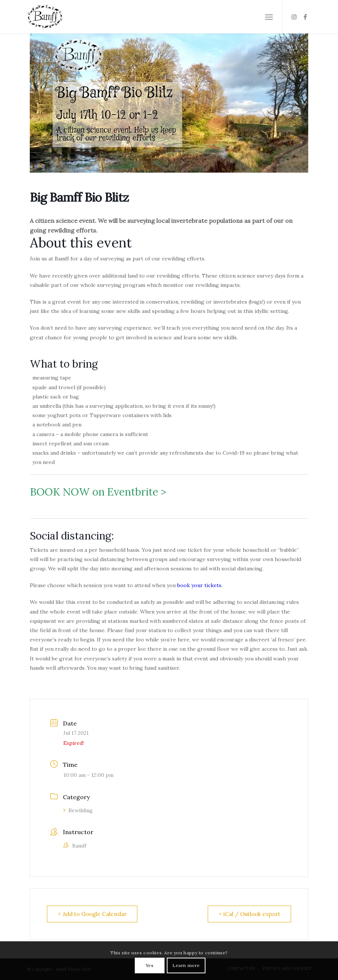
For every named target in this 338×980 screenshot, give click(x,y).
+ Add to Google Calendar (92, 914)
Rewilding (78, 810)
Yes (150, 965)
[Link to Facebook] (305, 17)
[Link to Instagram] (294, 17)
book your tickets (199, 585)
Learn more (186, 965)
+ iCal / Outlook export (249, 914)
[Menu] (269, 17)
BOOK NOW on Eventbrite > (98, 492)
